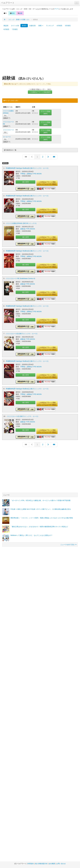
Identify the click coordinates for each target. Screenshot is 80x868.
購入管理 (26, 182)
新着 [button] (41, 26)
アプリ (57, 9)
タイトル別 (15, 26)
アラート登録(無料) (45, 112)
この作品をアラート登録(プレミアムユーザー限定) (47, 183)
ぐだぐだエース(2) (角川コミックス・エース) (22, 416)
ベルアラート (8, 3)
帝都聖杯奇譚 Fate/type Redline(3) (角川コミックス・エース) (27, 306)
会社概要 (52, 864)
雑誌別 (6, 26)
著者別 (24, 26)
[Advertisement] (21, 54)
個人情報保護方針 (41, 864)
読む (5, 116)
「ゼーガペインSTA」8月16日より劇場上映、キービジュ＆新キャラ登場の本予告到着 (40, 500)
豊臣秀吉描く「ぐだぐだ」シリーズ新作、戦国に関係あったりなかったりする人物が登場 (42, 518)
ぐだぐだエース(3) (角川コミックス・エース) (22, 334)
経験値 (29, 174)
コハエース (7, 137)
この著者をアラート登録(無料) (40, 92)
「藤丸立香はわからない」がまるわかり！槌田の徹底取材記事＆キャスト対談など (39, 527)
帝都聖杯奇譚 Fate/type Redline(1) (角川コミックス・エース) (27, 389)
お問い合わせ (61, 864)
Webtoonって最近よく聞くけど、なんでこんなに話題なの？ (31, 535)
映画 (12, 13)
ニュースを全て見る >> (69, 545)
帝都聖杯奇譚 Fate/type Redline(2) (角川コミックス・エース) (27, 361)
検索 (20, 13)
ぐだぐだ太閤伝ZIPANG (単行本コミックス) (21, 223)
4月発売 (59, 26)
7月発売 (15, 29)
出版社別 (32, 26)
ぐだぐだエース (8, 130)
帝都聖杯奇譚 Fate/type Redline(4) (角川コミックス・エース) (27, 251)
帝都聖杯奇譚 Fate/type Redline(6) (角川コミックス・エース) (27, 168)
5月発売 (68, 26)
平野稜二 (23, 174)
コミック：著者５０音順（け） (19, 20)
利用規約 (31, 864)
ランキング (50, 26)
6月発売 (6, 29)
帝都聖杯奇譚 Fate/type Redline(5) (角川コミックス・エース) (27, 196)
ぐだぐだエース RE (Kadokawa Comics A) (20, 278)
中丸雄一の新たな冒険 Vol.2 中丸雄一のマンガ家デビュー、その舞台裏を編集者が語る (41, 509)
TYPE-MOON (37, 174)
